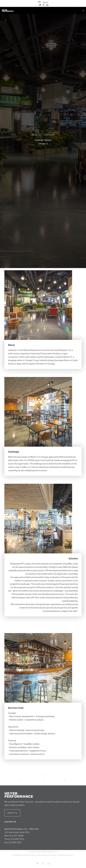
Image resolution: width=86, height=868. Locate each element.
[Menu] (83, 11)
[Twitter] (40, 5)
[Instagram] (44, 5)
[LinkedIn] (47, 5)
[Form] (39, 2)
